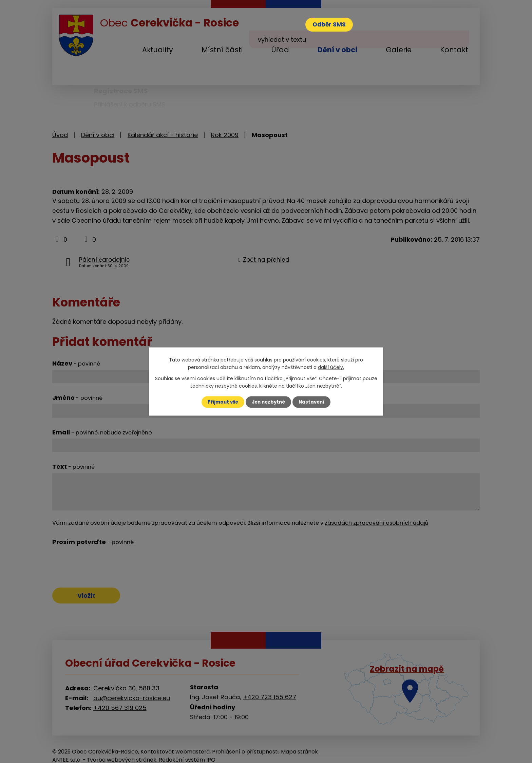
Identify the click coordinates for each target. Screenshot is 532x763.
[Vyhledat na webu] (423, 17)
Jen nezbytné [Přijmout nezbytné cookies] (269, 402)
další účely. (331, 367)
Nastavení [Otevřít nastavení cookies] (313, 402)
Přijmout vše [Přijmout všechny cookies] (221, 402)
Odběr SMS (332, 25)
